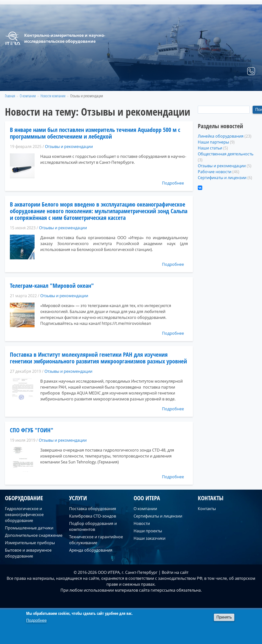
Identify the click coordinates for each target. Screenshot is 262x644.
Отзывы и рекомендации (69, 146)
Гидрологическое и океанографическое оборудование (24, 515)
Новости (142, 523)
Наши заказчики (150, 538)
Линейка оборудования (221, 136)
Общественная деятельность (226, 154)
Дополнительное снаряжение (34, 535)
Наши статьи (210, 148)
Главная (128, 85)
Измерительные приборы (30, 543)
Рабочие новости (215, 172)
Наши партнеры (213, 142)
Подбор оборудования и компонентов (93, 526)
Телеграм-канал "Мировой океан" (52, 285)
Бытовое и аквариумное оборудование (28, 553)
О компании (214, 85)
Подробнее (173, 183)
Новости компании (53, 96)
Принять (224, 617)
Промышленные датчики (29, 528)
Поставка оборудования (93, 509)
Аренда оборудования (91, 550)
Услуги (187, 85)
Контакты (244, 85)
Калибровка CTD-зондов (93, 516)
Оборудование (158, 85)
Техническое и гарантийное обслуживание (96, 540)
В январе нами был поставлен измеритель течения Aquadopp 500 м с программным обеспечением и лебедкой (95, 133)
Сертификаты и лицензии (222, 178)
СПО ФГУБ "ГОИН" (32, 430)
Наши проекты (148, 531)
